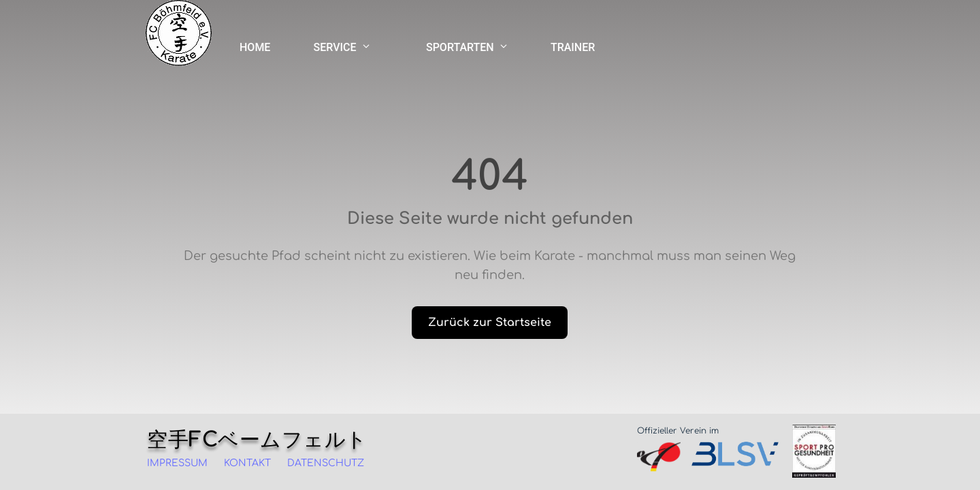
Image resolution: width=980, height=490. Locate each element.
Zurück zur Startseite (490, 323)
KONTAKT (247, 463)
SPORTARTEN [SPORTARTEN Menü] (467, 47)
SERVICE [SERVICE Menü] (342, 47)
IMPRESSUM (177, 463)
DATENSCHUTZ (326, 463)
